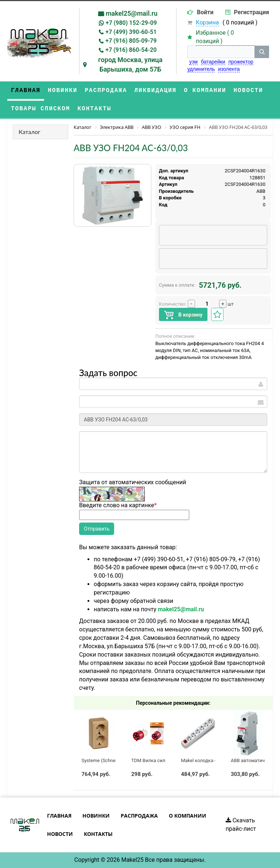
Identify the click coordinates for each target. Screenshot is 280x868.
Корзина (207, 22)
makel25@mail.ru (132, 13)
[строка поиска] (221, 52)
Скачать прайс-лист (241, 825)
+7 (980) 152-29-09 (131, 23)
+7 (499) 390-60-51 (131, 32)
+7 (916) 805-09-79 (131, 41)
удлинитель (201, 69)
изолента (229, 69)
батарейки (213, 62)
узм (193, 62)
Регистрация (252, 12)
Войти (205, 12)
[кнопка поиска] (262, 52)
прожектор (241, 62)
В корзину (183, 315)
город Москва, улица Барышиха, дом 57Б (130, 64)
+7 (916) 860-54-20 (131, 50)
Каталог (30, 132)
